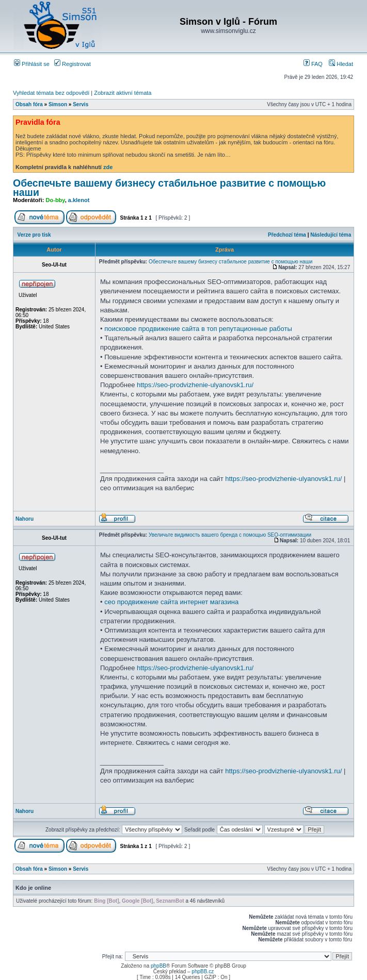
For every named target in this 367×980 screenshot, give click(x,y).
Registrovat (73, 64)
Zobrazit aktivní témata (123, 93)
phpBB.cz (203, 971)
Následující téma (331, 235)
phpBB (158, 966)
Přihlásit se (32, 64)
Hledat (341, 64)
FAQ (313, 64)
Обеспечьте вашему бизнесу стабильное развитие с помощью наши (169, 188)
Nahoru (25, 519)
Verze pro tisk (34, 235)
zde (108, 167)
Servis (81, 104)
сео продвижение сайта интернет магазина (171, 602)
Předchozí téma (287, 235)
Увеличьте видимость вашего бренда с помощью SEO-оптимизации (230, 535)
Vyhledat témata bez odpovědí (51, 93)
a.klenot (79, 200)
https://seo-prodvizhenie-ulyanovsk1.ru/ (195, 385)
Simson (58, 104)
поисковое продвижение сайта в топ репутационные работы (198, 329)
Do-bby (55, 200)
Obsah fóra (29, 104)
